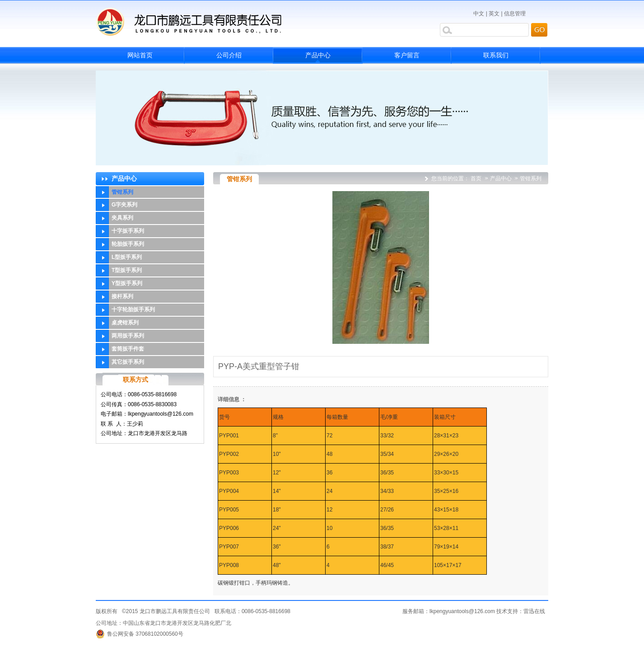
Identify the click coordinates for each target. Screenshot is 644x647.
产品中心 (502, 178)
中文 (479, 14)
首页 (476, 178)
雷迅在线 (534, 611)
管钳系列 (531, 178)
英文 (494, 14)
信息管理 (515, 14)
